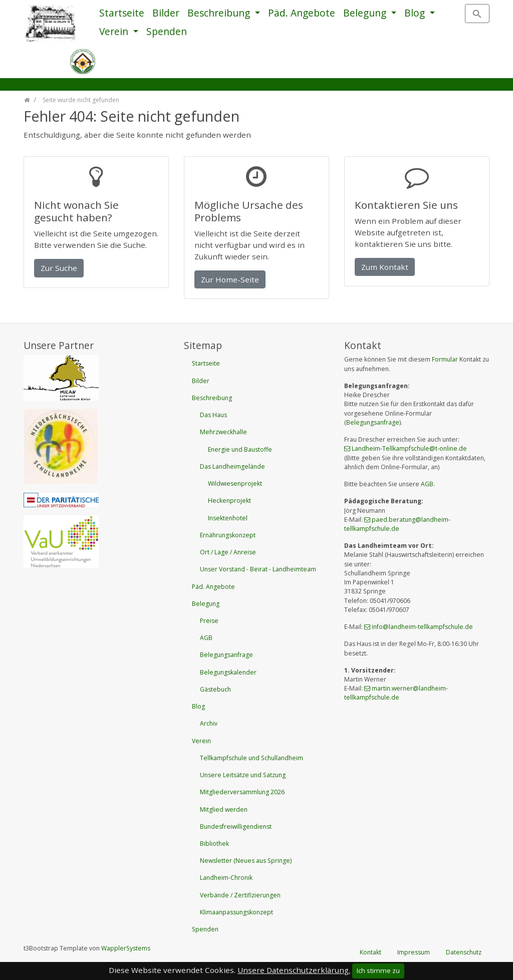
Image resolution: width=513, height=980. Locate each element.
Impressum (414, 952)
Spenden (167, 31)
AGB (427, 484)
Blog (416, 13)
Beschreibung (220, 13)
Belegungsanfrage (373, 422)
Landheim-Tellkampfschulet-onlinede (409, 448)
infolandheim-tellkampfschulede (422, 627)
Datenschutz (464, 952)
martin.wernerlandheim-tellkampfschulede (396, 693)
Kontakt (370, 952)
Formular (445, 359)
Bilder (166, 13)
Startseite (122, 13)
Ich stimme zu (378, 970)
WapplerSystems (126, 948)
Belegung (366, 13)
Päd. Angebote (302, 13)
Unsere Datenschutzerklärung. (294, 970)
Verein (115, 31)
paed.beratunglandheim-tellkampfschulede (397, 524)
